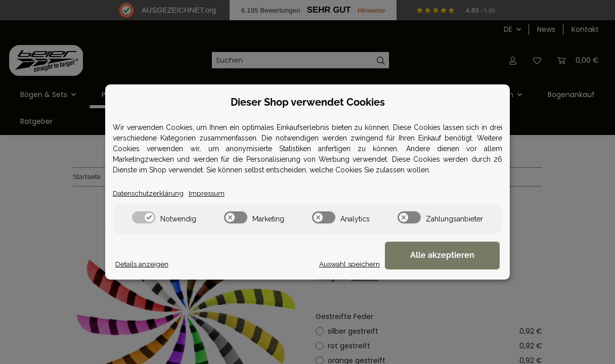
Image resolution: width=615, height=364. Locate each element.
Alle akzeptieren (449, 256)
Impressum (208, 193)
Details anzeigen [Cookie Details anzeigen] (142, 264)
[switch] (144, 217)
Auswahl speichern (363, 264)
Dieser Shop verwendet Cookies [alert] (308, 102)
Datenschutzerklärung (148, 193)
